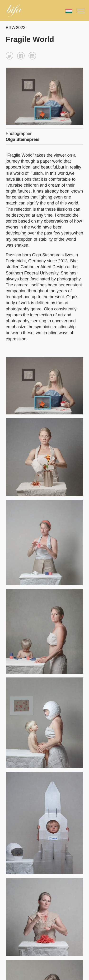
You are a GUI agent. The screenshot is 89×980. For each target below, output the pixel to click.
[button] (9, 56)
